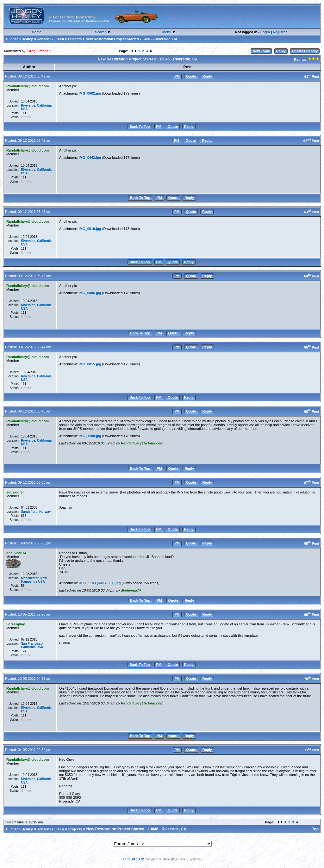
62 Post (311, 141)
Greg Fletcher (39, 51)
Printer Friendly (305, 51)
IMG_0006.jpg (90, 293)
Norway (45, 512)
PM (177, 76)
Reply (281, 51)
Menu (167, 32)
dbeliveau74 (16, 553)
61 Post (312, 77)
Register (280, 32)
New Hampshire (34, 580)
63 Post (312, 212)
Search (101, 32)
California (44, 105)
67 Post (312, 483)
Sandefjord (29, 512)
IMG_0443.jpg (90, 158)
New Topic (261, 51)
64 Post (312, 276)
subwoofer (15, 492)
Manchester (30, 578)
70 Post (312, 679)
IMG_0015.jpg (90, 364)
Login (265, 32)
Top (315, 829)
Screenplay (16, 624)
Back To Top (140, 127)
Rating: (306, 59)
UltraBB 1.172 (134, 859)
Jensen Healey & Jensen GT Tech (36, 39)
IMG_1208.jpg (90, 436)
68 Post (312, 543)
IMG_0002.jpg (90, 93)
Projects (75, 39)
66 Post (312, 412)
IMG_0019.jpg (90, 229)
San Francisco (32, 644)
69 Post (312, 615)
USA (24, 109)
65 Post (312, 347)
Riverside (28, 105)
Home (37, 32)
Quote (191, 76)
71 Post (312, 750)
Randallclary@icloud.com (28, 86)
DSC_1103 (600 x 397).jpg (100, 583)
